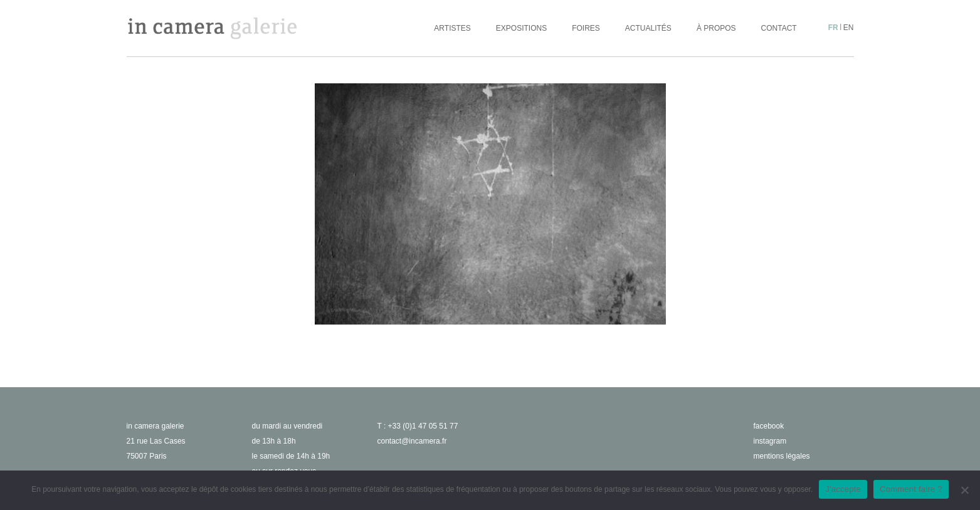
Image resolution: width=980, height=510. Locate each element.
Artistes (452, 28)
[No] (964, 490)
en (849, 28)
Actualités (648, 28)
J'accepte (843, 489)
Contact (779, 28)
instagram (770, 441)
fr (833, 28)
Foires (586, 28)
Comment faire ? (911, 489)
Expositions (521, 28)
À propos (716, 28)
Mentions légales (782, 456)
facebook (769, 426)
